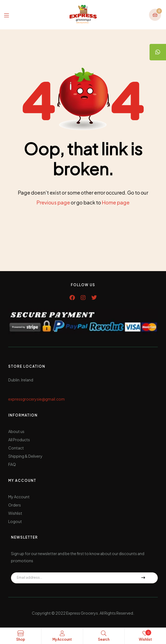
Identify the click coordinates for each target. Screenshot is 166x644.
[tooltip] (158, 52)
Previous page (53, 202)
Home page (116, 202)
